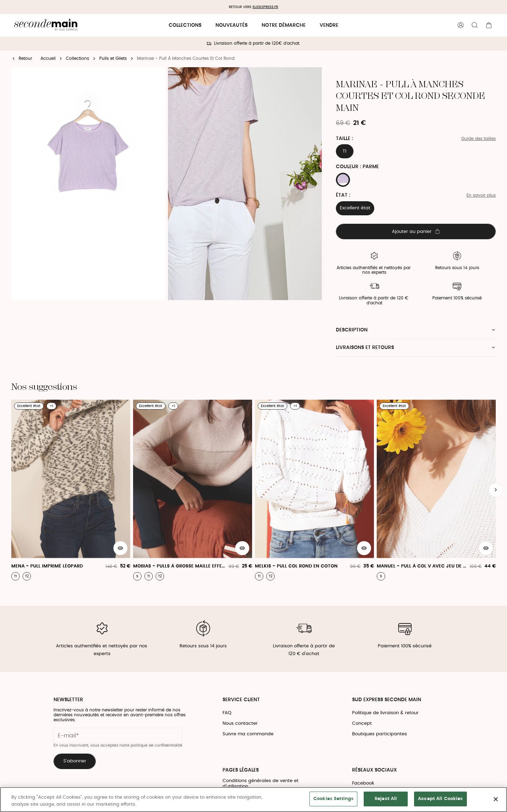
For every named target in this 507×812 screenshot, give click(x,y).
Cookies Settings (333, 799)
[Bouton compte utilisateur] (461, 25)
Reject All (386, 799)
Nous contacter (240, 724)
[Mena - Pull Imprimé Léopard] (71, 490)
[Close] (496, 799)
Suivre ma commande (248, 734)
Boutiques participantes (380, 734)
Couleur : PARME (357, 167)
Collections (185, 25)
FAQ (227, 713)
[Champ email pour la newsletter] (118, 736)
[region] (254, 800)
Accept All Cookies (440, 799)
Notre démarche (284, 25)
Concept (362, 724)
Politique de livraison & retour (385, 713)
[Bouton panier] (489, 25)
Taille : (345, 139)
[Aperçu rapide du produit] (120, 548)
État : (343, 195)
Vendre (329, 25)
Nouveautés (231, 25)
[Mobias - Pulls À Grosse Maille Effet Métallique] (193, 490)
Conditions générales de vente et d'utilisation (261, 784)
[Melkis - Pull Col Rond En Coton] (314, 490)
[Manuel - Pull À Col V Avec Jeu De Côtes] (436, 490)
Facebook (363, 783)
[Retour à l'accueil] (46, 26)
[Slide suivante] (496, 490)
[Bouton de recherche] (475, 25)
